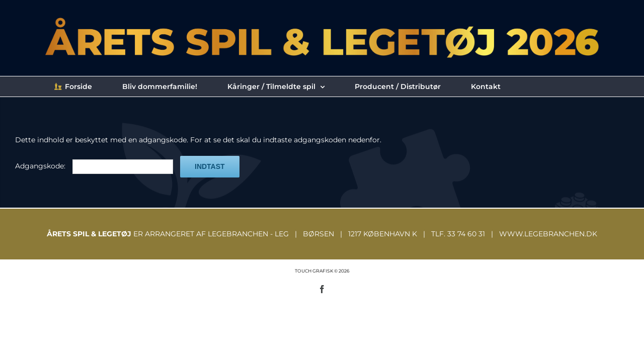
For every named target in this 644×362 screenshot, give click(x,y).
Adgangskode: (94, 166)
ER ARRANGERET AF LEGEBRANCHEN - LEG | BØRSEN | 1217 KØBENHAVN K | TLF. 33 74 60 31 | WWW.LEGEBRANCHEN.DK (322, 234)
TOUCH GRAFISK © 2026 (322, 271)
